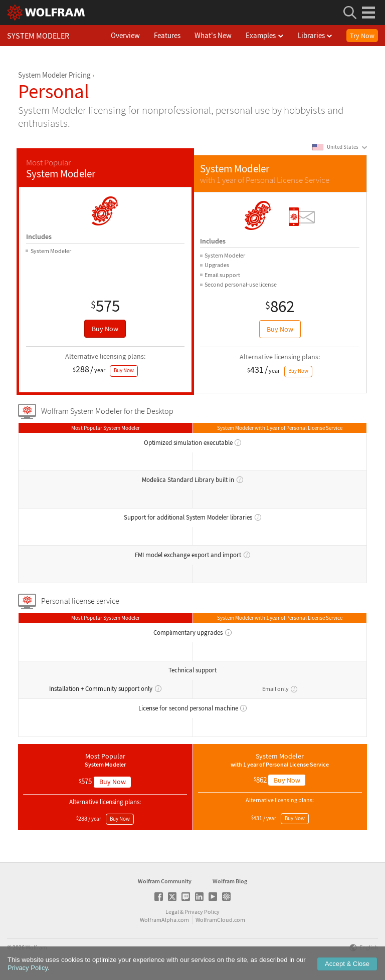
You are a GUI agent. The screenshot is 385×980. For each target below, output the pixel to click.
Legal (172, 912)
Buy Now (105, 329)
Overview (137, 35)
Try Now (362, 36)
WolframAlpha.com (164, 920)
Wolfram (36, 947)
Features (179, 35)
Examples (276, 35)
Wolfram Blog (230, 881)
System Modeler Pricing (54, 75)
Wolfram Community (165, 881)
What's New (225, 35)
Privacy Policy (202, 912)
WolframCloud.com (220, 920)
